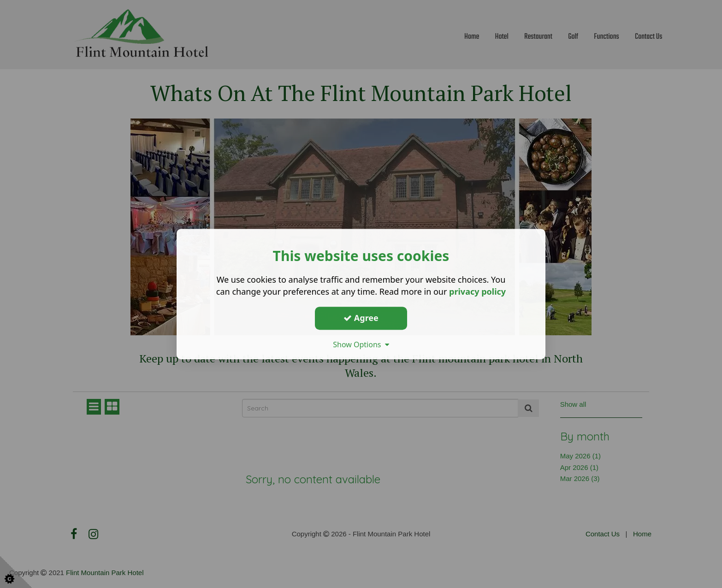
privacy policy (477, 291)
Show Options (361, 344)
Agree (361, 318)
